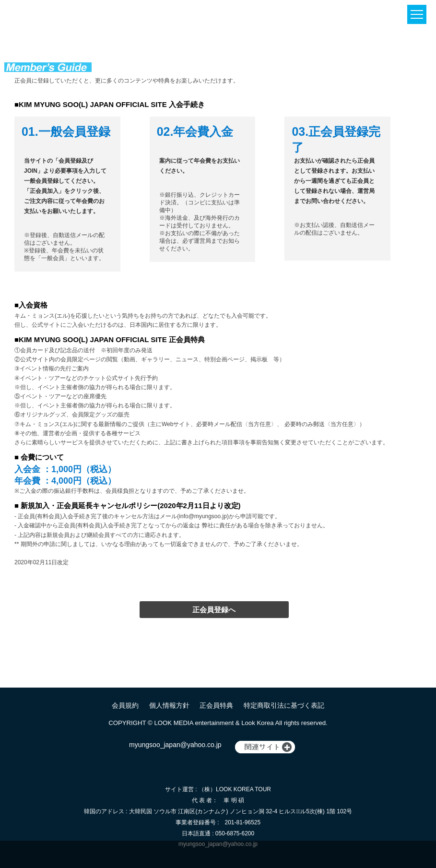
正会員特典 (216, 705)
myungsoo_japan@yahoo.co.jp (175, 745)
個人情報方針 (169, 705)
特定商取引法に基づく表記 (284, 705)
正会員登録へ (214, 610)
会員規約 (125, 705)
